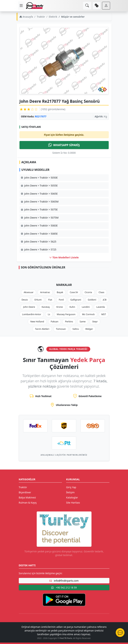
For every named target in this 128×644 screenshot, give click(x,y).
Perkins (69, 321)
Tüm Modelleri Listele (64, 257)
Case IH (74, 292)
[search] (87, 6)
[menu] (21, 6)
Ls (49, 314)
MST (104, 314)
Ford (61, 300)
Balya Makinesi (27, 497)
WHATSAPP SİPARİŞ (64, 145)
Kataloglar (72, 497)
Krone (60, 307)
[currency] (97, 6)
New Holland (37, 321)
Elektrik (53, 17)
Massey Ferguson (66, 314)
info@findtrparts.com (64, 581)
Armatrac (45, 292)
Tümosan (61, 329)
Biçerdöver (25, 492)
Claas (101, 292)
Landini (86, 307)
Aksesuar (29, 292)
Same (83, 321)
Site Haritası (73, 503)
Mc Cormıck (88, 314)
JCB (105, 300)
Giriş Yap (71, 487)
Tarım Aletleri (42, 329)
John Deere (29, 307)
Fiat (50, 300)
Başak (60, 292)
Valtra (76, 329)
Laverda (101, 307)
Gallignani (76, 300)
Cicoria (88, 292)
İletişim (70, 492)
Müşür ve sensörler (73, 17)
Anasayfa (26, 17)
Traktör (41, 17)
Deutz (25, 300)
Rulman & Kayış (28, 503)
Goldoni (92, 300)
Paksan (55, 321)
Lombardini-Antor (32, 314)
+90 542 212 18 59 (64, 588)
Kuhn (72, 307)
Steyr (95, 321)
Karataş (46, 307)
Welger (89, 329)
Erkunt (38, 300)
